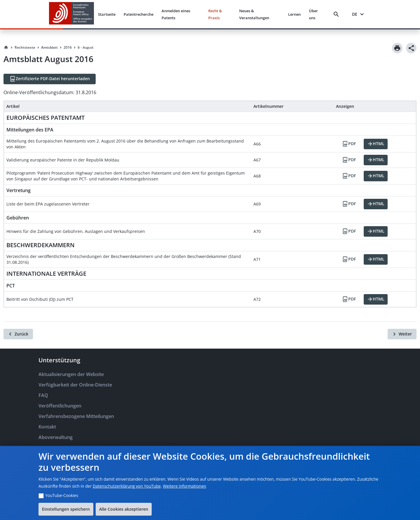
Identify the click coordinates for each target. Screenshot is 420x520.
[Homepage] (6, 48)
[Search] (337, 14)
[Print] (397, 48)
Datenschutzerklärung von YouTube (127, 486)
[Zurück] (18, 334)
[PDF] (349, 144)
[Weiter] (402, 334)
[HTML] (376, 144)
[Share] (411, 48)
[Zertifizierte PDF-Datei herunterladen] (50, 79)
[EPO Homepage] (71, 14)
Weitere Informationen (184, 486)
